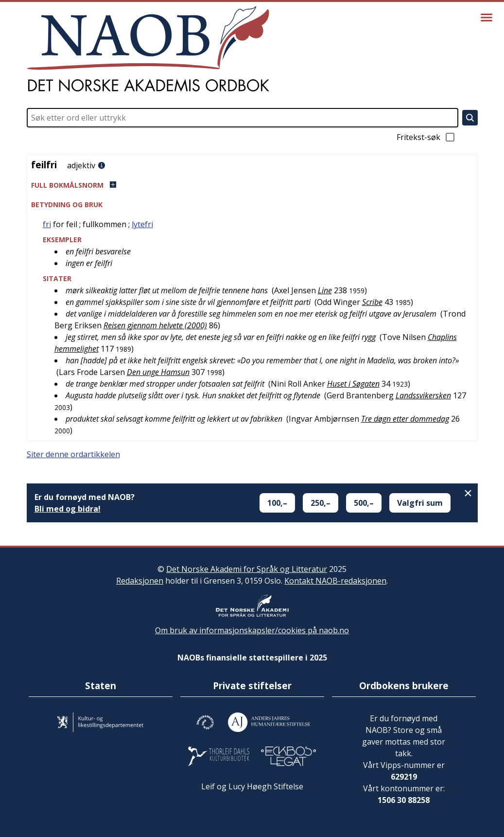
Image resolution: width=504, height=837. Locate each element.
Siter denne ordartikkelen (73, 454)
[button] (252, 185)
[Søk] (470, 118)
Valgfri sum (420, 503)
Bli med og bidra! (68, 509)
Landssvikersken (423, 395)
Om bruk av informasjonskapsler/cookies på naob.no (252, 630)
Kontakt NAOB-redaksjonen (335, 581)
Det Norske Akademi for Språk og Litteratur (247, 569)
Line (325, 290)
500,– (364, 503)
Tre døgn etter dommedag (405, 419)
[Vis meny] (487, 18)
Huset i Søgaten (353, 384)
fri (47, 224)
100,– (277, 503)
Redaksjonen (140, 581)
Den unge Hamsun (158, 372)
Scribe (372, 302)
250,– (321, 503)
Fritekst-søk (426, 137)
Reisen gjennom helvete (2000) (155, 325)
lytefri (142, 224)
